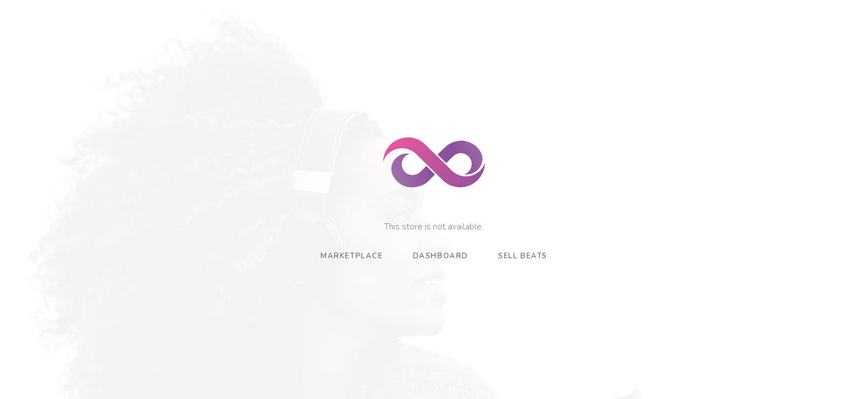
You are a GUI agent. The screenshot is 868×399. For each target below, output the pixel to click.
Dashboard (441, 256)
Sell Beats (523, 256)
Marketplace (352, 256)
